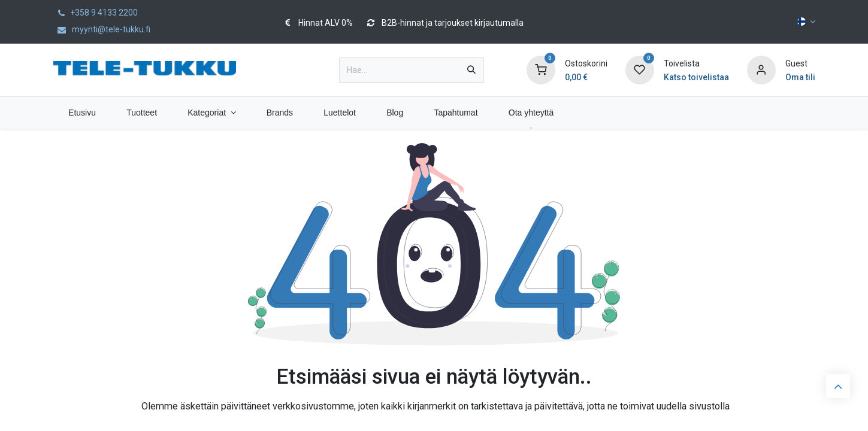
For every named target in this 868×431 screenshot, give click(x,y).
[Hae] (471, 70)
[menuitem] (82, 113)
